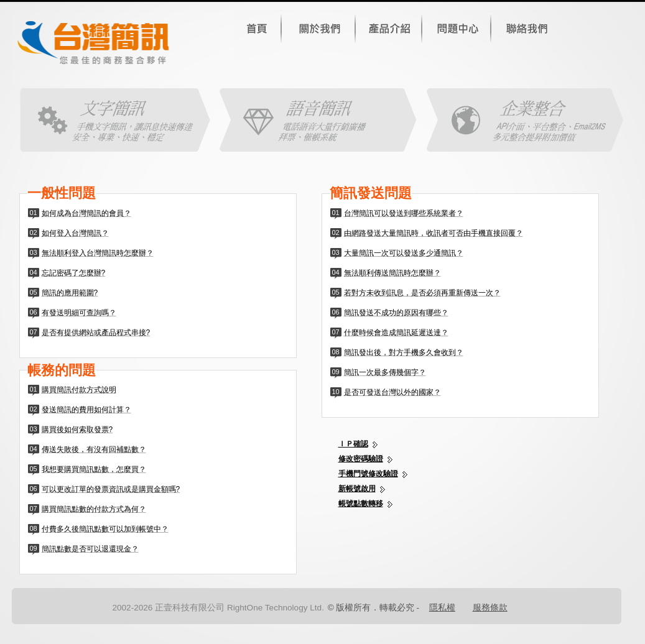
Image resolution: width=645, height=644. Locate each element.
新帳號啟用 (357, 489)
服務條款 (490, 608)
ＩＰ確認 (353, 444)
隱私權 (442, 608)
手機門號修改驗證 (368, 474)
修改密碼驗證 (361, 459)
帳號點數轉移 (361, 504)
